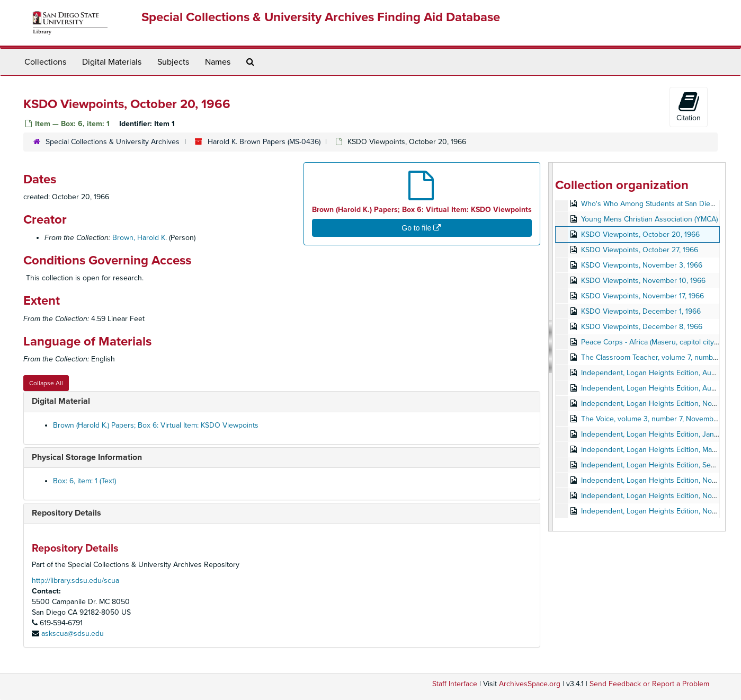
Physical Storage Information (87, 457)
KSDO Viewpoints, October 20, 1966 (640, 234)
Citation (689, 107)
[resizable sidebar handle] (551, 347)
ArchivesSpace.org (530, 684)
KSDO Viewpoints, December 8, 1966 (642, 327)
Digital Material (61, 401)
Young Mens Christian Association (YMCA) (649, 219)
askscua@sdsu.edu (73, 633)
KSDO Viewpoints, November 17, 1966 (642, 296)
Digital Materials (112, 62)
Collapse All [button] (46, 383)
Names (218, 62)
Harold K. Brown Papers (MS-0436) (264, 142)
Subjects (173, 62)
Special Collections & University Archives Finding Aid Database (321, 17)
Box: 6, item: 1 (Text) (84, 481)
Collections (45, 62)
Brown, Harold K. (140, 238)
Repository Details (66, 513)
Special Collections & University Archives (113, 142)
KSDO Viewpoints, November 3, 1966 (642, 265)
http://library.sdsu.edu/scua (75, 581)
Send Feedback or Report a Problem (649, 684)
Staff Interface (455, 684)
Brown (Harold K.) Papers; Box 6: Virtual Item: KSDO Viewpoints (156, 425)
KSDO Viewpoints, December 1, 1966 (641, 311)
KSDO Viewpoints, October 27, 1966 (640, 250)
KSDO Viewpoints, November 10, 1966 (643, 281)
